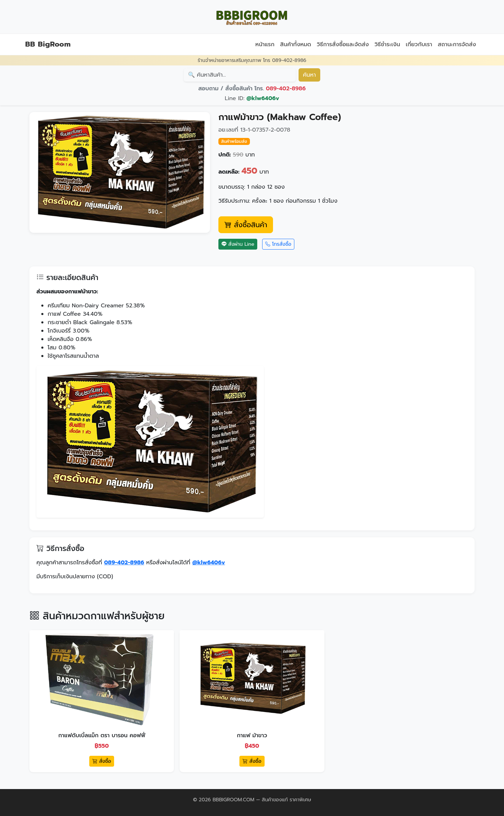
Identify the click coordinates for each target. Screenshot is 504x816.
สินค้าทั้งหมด (296, 44)
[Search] (240, 75)
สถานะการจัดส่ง (457, 44)
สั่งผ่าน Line (238, 244)
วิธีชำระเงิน (387, 44)
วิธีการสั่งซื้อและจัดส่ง (343, 44)
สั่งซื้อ (102, 761)
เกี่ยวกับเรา (419, 44)
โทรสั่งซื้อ (278, 244)
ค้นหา (310, 75)
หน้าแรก (265, 44)
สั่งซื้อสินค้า (246, 225)
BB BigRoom (48, 44)
